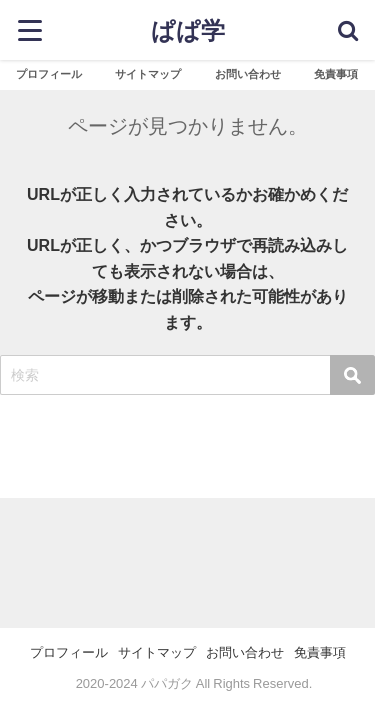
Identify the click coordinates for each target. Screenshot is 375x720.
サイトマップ (148, 74)
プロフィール (49, 74)
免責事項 (336, 74)
